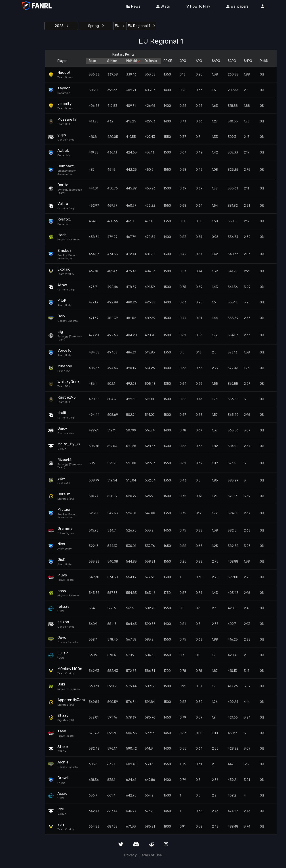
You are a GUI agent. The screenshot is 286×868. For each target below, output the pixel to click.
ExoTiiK (64, 269)
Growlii (63, 778)
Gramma (65, 528)
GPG (183, 61)
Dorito (63, 185)
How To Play (196, 6)
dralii (62, 413)
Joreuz (64, 494)
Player (62, 61)
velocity (64, 104)
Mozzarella (67, 119)
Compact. (66, 166)
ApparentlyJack (70, 700)
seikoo (63, 622)
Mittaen (64, 509)
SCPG (232, 61)
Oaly (61, 316)
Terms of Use (151, 855)
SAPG (216, 61)
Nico (61, 544)
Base (92, 61)
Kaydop (64, 88)
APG (199, 61)
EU (120, 26)
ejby (61, 478)
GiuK (61, 559)
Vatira (63, 204)
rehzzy (63, 606)
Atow (62, 285)
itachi (62, 235)
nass (62, 591)
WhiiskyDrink (68, 382)
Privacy (130, 855)
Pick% (264, 61)
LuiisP (63, 653)
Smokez (64, 250)
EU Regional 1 (141, 26)
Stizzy (63, 715)
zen (61, 824)
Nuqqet (64, 72)
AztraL (63, 150)
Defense (151, 61)
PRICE (168, 61)
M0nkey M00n (70, 669)
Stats (161, 6)
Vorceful (65, 350)
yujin (62, 135)
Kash (62, 731)
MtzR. (62, 301)
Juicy (62, 428)
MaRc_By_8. (69, 444)
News (132, 6)
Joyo (62, 637)
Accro (62, 793)
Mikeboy (65, 366)
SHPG (248, 61)
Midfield (133, 61)
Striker (112, 61)
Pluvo (62, 575)
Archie (63, 762)
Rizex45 (64, 460)
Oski (61, 684)
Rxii (61, 809)
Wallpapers (236, 6)
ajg (60, 332)
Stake (63, 747)
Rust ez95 (66, 397)
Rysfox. (64, 219)
